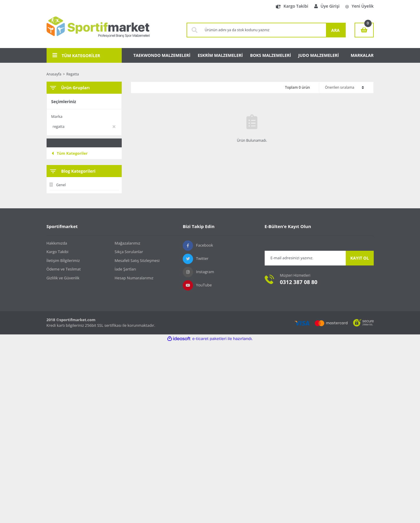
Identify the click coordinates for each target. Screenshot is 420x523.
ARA (336, 30)
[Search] (264, 30)
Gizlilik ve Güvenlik (63, 278)
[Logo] (98, 30)
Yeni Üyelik (360, 6)
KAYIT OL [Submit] (359, 258)
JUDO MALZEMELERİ (319, 55)
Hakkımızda (57, 243)
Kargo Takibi (292, 6)
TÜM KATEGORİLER (76, 55)
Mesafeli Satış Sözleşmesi (137, 260)
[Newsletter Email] (305, 258)
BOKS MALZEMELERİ (271, 55)
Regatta (73, 74)
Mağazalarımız (127, 243)
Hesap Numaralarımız (134, 278)
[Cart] (364, 30)
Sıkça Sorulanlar (129, 252)
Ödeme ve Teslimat (64, 269)
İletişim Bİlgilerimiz (63, 260)
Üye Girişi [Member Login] (327, 6)
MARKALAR (362, 55)
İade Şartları (125, 269)
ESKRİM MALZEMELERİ (220, 55)
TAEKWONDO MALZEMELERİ (162, 55)
